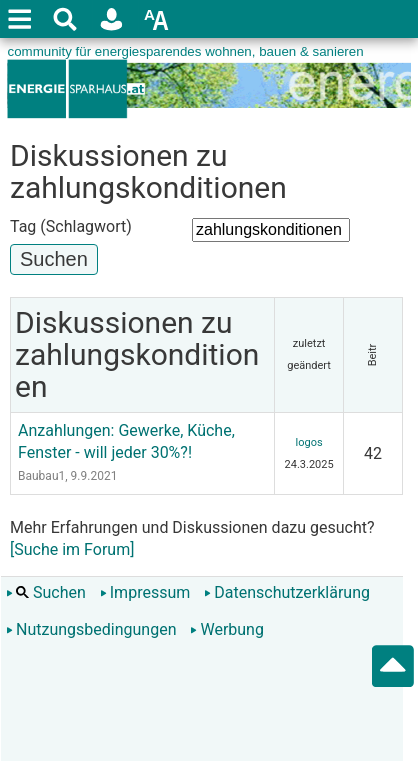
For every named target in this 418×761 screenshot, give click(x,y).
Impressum (145, 592)
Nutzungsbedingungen (91, 629)
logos (309, 442)
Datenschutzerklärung (287, 592)
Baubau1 (41, 476)
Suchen (46, 592)
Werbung (226, 629)
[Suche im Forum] (72, 549)
